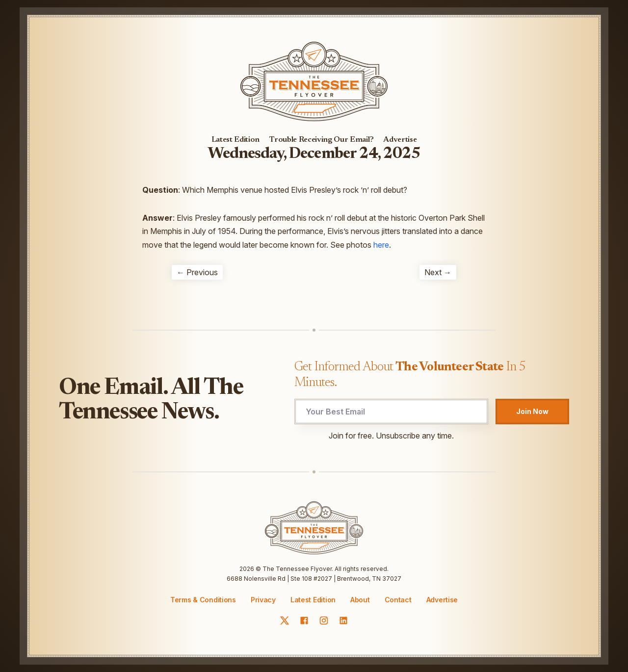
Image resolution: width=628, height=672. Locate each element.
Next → (438, 272)
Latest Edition (236, 140)
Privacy (263, 600)
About (360, 600)
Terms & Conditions (203, 600)
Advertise (400, 140)
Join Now (532, 411)
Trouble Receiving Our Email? (321, 140)
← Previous (197, 272)
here (381, 245)
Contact (398, 600)
